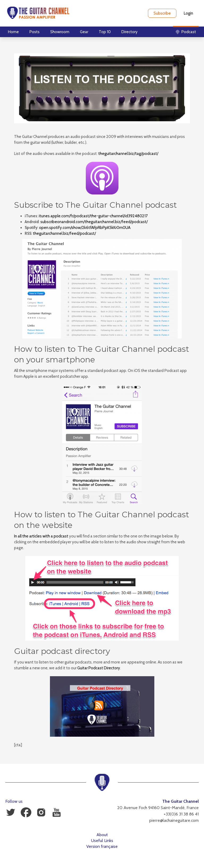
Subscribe (162, 13)
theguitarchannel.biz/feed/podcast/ (64, 233)
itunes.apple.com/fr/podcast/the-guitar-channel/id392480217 (93, 216)
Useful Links (102, 841)
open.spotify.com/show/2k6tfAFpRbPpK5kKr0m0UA (85, 228)
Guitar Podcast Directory (99, 668)
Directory (129, 32)
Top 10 (105, 32)
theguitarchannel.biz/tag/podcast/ (128, 154)
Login (188, 13)
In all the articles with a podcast (41, 536)
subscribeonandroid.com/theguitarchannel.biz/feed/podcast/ (94, 222)
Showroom (60, 32)
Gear (84, 32)
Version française (102, 846)
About (102, 835)
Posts (35, 32)
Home (13, 32)
